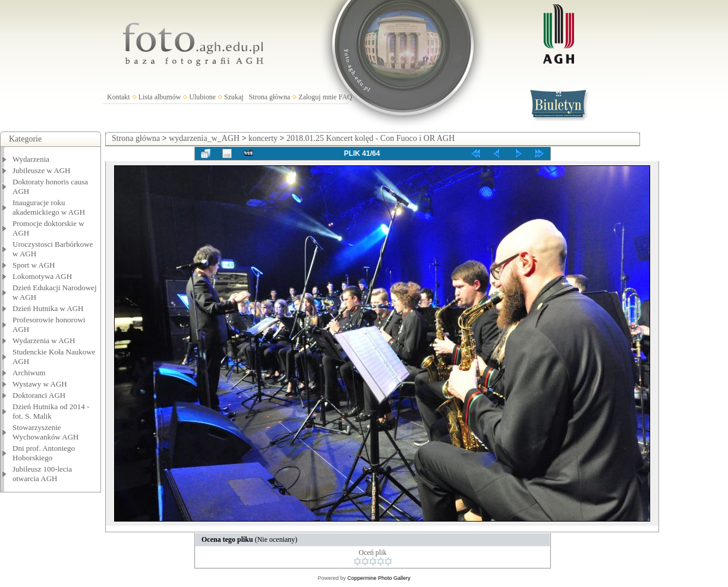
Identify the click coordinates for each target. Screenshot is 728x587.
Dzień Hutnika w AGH (48, 308)
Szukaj (234, 97)
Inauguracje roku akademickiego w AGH (49, 207)
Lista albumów (160, 97)
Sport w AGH (34, 265)
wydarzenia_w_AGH (204, 138)
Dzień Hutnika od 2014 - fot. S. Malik (51, 411)
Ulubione (202, 97)
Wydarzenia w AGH (44, 340)
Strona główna (270, 97)
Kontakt (119, 97)
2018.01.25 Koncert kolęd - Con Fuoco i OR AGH (371, 138)
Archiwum (29, 373)
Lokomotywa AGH (42, 276)
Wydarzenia (31, 159)
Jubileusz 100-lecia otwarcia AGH (42, 474)
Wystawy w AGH (40, 384)
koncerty (263, 138)
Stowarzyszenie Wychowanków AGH (46, 432)
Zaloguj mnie (317, 97)
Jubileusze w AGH (42, 170)
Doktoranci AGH (39, 395)
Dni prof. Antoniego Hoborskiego (44, 453)
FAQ (346, 97)
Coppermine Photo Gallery (379, 578)
